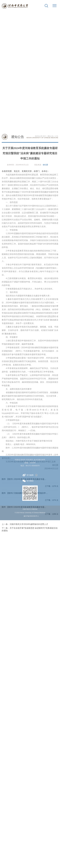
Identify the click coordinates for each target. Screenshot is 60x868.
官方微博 (28, 476)
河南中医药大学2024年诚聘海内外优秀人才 (29, 669)
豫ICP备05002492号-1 (31, 517)
